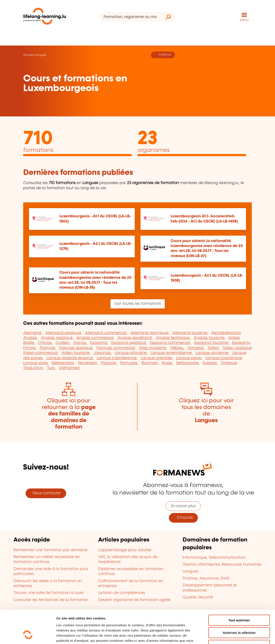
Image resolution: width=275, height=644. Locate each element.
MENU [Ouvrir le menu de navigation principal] (244, 20)
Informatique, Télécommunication (214, 558)
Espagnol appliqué (129, 343)
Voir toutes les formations (138, 304)
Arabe (234, 338)
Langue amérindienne (172, 353)
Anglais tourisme (210, 338)
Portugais (129, 363)
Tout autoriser (239, 591)
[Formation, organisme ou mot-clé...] (130, 17)
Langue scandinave (224, 358)
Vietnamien (69, 368)
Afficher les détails (237, 636)
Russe (167, 363)
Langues (40, 55)
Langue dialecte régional (70, 358)
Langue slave (36, 363)
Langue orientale (157, 358)
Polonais (109, 363)
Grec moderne (153, 348)
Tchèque (229, 363)
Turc (51, 368)
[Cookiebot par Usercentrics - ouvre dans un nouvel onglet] (28, 636)
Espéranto (241, 343)
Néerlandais (63, 363)
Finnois (30, 348)
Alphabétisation (226, 333)
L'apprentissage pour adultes (125, 550)
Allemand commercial (106, 333)
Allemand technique (150, 333)
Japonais (103, 353)
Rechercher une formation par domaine (50, 550)
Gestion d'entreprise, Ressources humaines (222, 565)
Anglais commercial (95, 338)
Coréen (63, 343)
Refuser (239, 617)
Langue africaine (131, 353)
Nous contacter (46, 493)
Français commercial (116, 348)
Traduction (34, 368)
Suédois (210, 363)
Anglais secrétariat (135, 338)
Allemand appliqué (64, 333)
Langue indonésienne (117, 358)
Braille (29, 343)
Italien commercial (41, 353)
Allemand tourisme (190, 333)
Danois (80, 343)
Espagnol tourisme (212, 343)
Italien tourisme (76, 353)
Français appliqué (76, 348)
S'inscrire (183, 518)
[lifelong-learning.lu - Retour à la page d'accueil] (45, 17)
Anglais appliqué (57, 338)
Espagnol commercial (171, 343)
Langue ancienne (213, 353)
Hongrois (196, 348)
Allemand (33, 333)
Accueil (28, 55)
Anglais (31, 338)
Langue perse (189, 358)
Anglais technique (173, 338)
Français (48, 348)
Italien (214, 348)
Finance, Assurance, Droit (206, 578)
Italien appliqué (237, 348)
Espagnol (99, 343)
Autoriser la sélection (239, 604)
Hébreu (177, 348)
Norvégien (88, 363)
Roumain (150, 363)
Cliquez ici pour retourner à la (69, 414)
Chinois (45, 343)
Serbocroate (188, 363)
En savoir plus (183, 506)
